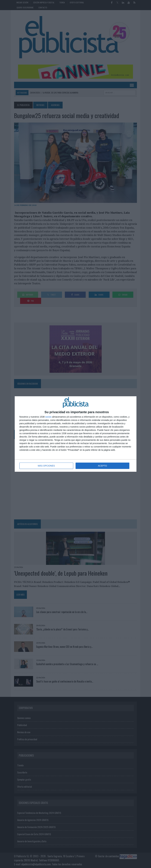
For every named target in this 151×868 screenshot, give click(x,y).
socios (48, 417)
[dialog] (76, 434)
